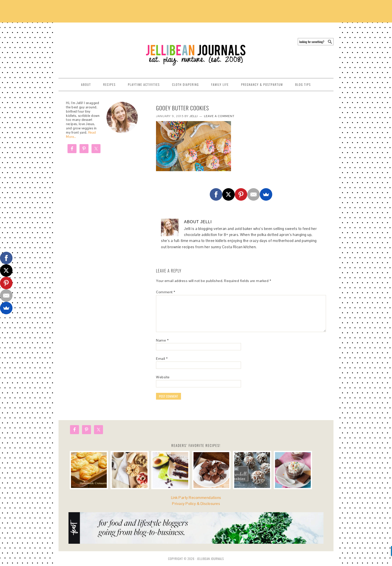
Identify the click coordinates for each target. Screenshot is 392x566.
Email (162, 359)
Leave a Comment (219, 116)
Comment (166, 292)
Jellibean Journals (103, 48)
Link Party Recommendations (196, 498)
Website (163, 377)
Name (162, 340)
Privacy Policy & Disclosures (196, 504)
